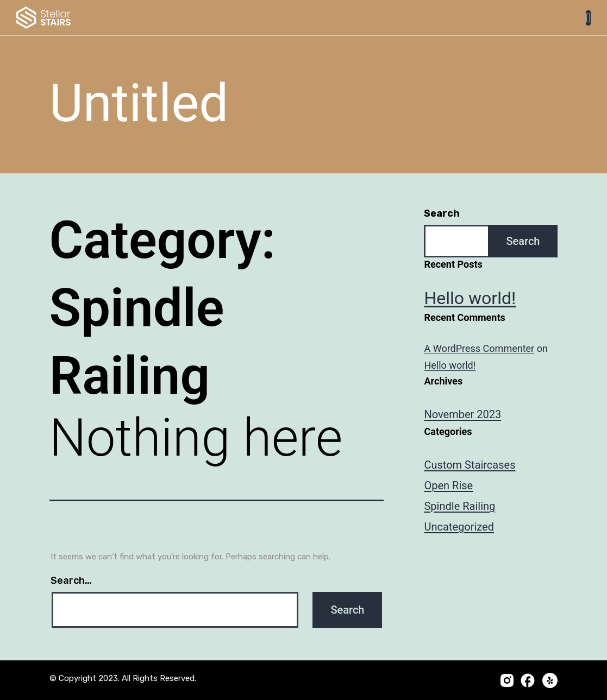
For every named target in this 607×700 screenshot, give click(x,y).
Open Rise (448, 485)
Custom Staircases (470, 465)
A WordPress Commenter (479, 348)
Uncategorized (459, 527)
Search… (71, 581)
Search (442, 213)
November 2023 (462, 414)
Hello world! (470, 298)
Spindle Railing (459, 506)
